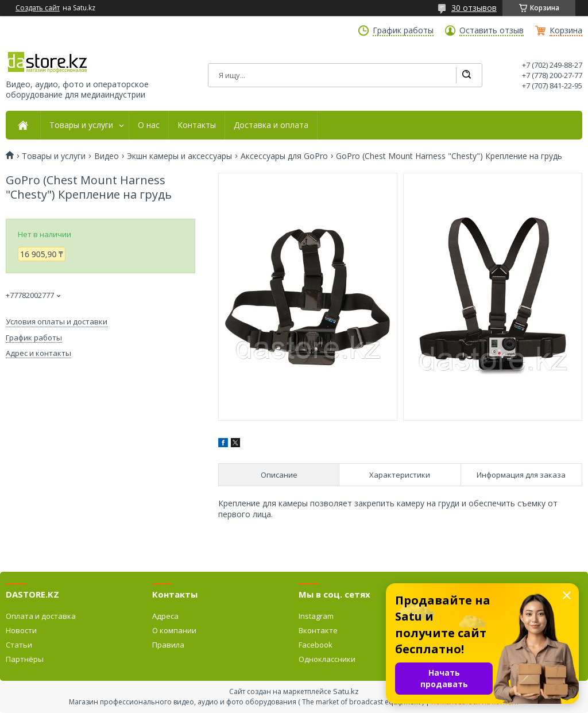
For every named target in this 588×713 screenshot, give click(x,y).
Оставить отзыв (492, 30)
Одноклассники (327, 659)
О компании (174, 630)
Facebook (316, 645)
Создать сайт (38, 8)
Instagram (316, 616)
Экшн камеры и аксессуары (179, 156)
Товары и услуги (81, 125)
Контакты (197, 125)
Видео (107, 156)
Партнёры (25, 659)
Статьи (19, 645)
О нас (149, 125)
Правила (168, 645)
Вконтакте (318, 630)
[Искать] (466, 75)
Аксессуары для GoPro (284, 156)
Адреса (165, 616)
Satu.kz (346, 691)
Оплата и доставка (41, 616)
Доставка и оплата (271, 125)
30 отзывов (474, 8)
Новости (21, 630)
